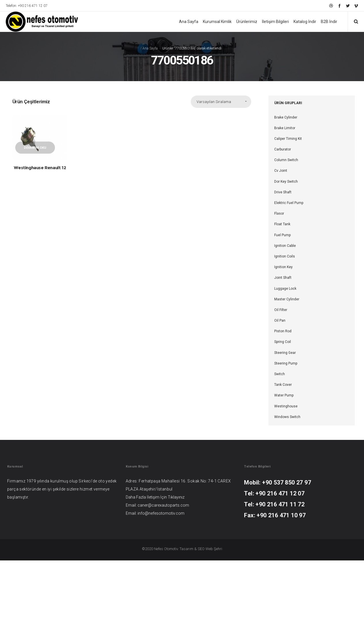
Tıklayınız (176, 559)
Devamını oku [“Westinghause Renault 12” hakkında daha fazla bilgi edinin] (35, 209)
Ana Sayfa (150, 79)
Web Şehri (214, 610)
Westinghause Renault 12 (40, 229)
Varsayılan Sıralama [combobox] (214, 163)
